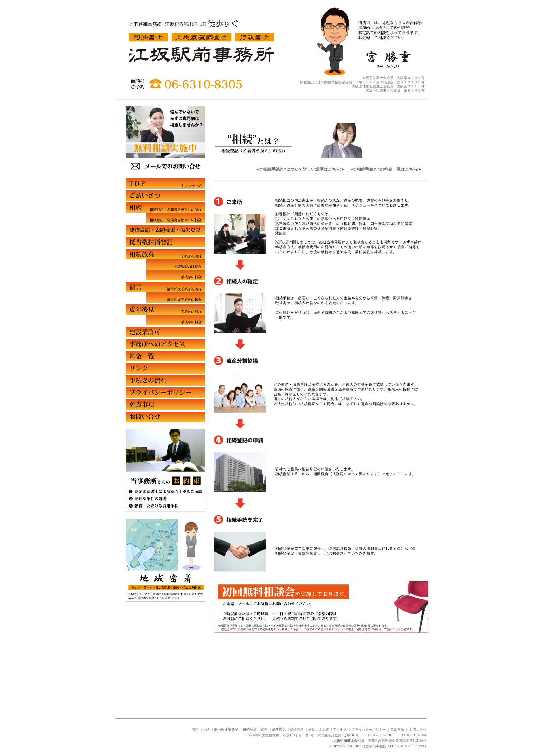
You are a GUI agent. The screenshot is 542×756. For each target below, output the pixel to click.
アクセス (340, 730)
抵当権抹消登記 (226, 730)
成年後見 (279, 730)
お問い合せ (418, 730)
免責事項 (397, 730)
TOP (195, 730)
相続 (206, 730)
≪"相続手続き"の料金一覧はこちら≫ (386, 169)
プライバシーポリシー (369, 730)
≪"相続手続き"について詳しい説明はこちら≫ (301, 169)
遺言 (264, 730)
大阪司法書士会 (345, 741)
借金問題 (297, 730)
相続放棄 (250, 730)
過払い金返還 (319, 730)
